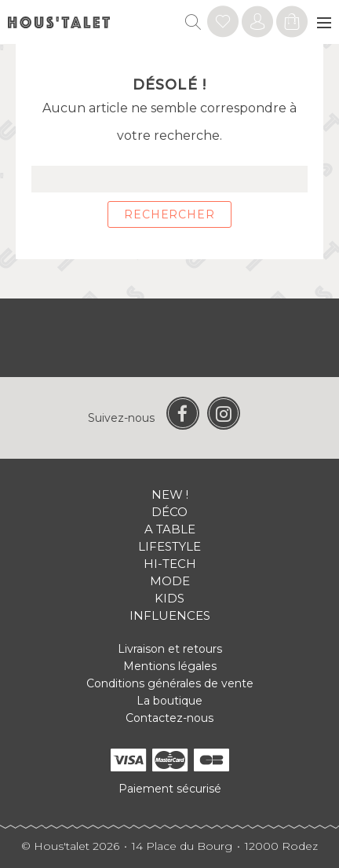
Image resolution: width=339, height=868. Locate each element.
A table (170, 529)
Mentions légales (170, 666)
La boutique (169, 701)
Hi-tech (170, 564)
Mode (170, 581)
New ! (170, 494)
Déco (169, 512)
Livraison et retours (170, 649)
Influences (170, 615)
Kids (169, 598)
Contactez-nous (169, 718)
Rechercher (169, 214)
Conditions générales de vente (170, 683)
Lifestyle (169, 546)
